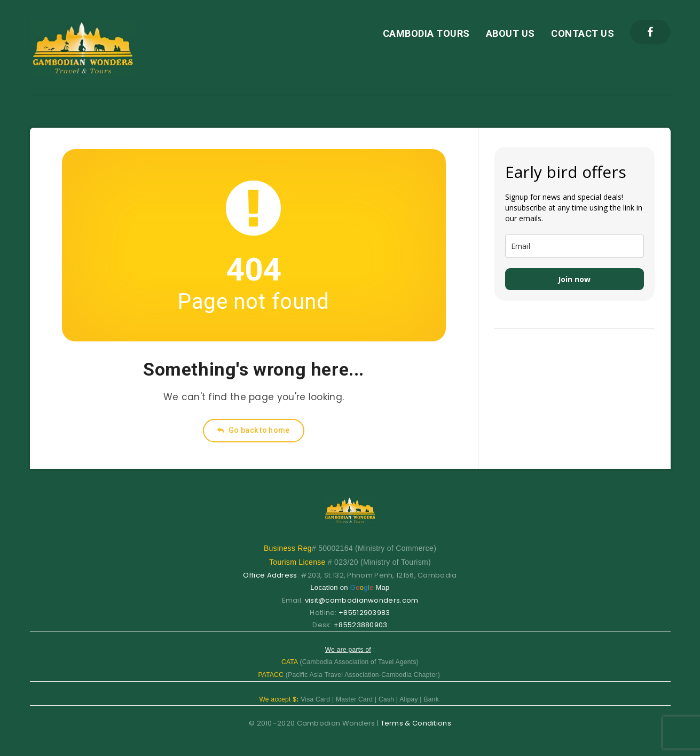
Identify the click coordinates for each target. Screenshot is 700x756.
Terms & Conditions (416, 723)
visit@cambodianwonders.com (362, 600)
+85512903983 (364, 613)
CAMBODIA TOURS (426, 33)
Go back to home (253, 430)
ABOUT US (510, 33)
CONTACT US (583, 33)
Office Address (270, 575)
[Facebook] (650, 32)
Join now (574, 279)
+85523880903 (361, 625)
